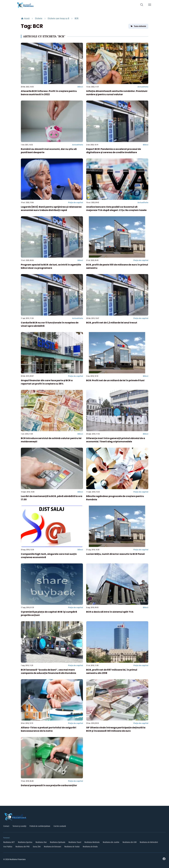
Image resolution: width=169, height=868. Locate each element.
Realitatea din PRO (23, 847)
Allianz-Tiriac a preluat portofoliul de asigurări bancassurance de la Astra (49, 729)
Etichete (39, 18)
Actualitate (143, 87)
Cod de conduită (60, 826)
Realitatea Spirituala (58, 842)
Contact (6, 826)
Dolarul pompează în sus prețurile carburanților (49, 785)
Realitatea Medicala (92, 842)
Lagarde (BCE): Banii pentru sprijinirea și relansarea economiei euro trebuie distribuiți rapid (51, 209)
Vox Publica (8, 847)
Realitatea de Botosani (53, 847)
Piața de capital (76, 202)
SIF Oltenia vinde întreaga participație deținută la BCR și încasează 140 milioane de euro (116, 729)
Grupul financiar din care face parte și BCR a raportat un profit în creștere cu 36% (47, 382)
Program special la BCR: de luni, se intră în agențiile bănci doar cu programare (51, 266)
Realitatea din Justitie (111, 842)
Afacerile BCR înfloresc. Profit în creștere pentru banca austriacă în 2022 (49, 93)
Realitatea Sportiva (25, 842)
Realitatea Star (41, 842)
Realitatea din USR (130, 842)
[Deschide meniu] (150, 5)
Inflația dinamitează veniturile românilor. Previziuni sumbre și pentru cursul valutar (117, 93)
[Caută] (142, 5)
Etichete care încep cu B (58, 18)
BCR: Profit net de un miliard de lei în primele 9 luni (115, 380)
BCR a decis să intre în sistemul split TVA (110, 612)
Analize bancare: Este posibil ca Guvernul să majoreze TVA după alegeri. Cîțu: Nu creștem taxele (116, 209)
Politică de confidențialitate (40, 826)
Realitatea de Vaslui (72, 847)
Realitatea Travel (75, 842)
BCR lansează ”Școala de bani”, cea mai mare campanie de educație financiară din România (48, 671)
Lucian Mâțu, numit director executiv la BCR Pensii (115, 554)
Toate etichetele (138, 26)
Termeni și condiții (19, 826)
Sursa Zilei (37, 847)
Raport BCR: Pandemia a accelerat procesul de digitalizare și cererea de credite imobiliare (114, 151)
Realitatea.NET (9, 842)
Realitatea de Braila (90, 847)
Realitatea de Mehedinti (149, 842)
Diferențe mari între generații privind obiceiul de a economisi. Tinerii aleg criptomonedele (116, 440)
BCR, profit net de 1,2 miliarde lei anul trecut (112, 323)
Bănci (80, 87)
